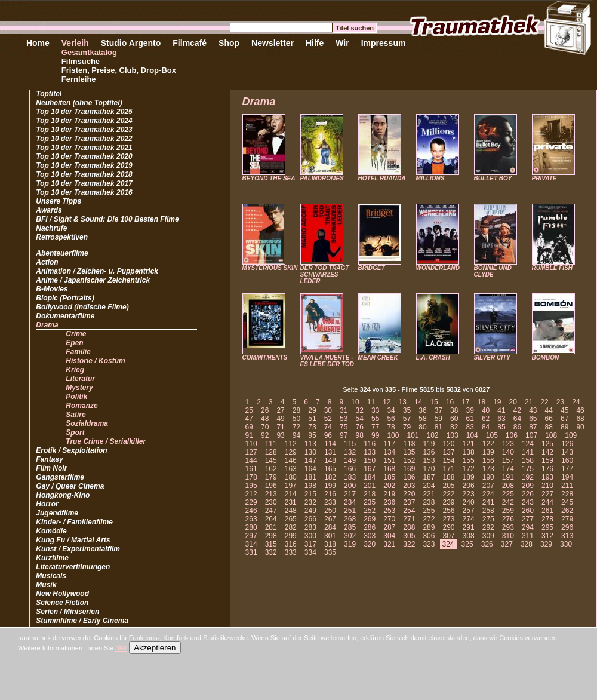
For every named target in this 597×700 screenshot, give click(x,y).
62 (486, 419)
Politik (76, 397)
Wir (342, 43)
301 (330, 536)
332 (271, 552)
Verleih (75, 43)
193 (547, 477)
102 (433, 435)
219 (389, 494)
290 (449, 527)
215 (310, 494)
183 (350, 477)
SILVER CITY (492, 357)
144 (251, 460)
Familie (78, 352)
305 (409, 536)
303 (370, 536)
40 (486, 410)
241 (488, 502)
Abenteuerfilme (62, 253)
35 (407, 410)
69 (249, 427)
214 (291, 494)
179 (271, 477)
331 (251, 552)
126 (567, 444)
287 (389, 527)
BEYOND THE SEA (269, 178)
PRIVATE (544, 178)
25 (249, 410)
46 (580, 410)
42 (517, 410)
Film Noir (51, 468)
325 (467, 544)
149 (350, 460)
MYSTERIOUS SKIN (270, 268)
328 (527, 544)
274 (469, 519)
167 (370, 469)
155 (469, 460)
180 (291, 477)
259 (508, 511)
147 (310, 460)
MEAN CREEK (378, 357)
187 (429, 477)
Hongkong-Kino (63, 495)
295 (547, 527)
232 (310, 502)
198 (310, 486)
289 (429, 527)
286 (370, 527)
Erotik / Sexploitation (71, 450)
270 (389, 519)
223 (469, 494)
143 (567, 452)
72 (296, 427)
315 (271, 544)
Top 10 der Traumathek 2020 (84, 156)
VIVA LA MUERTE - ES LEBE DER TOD (327, 361)
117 (389, 444)
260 (528, 511)
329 (546, 544)
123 (508, 444)
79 (407, 427)
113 (310, 444)
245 (567, 502)
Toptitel (49, 94)
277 (528, 519)
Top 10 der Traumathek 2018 (84, 174)
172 (469, 469)
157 (508, 460)
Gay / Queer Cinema (70, 486)
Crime (76, 334)
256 (449, 511)
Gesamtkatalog (89, 52)
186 (409, 477)
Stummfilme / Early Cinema (82, 621)
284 (330, 527)
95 (312, 435)
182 (330, 477)
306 (429, 536)
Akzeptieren (155, 648)
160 (567, 460)
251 (350, 511)
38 (454, 410)
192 (528, 477)
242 (508, 502)
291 (469, 527)
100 (393, 435)
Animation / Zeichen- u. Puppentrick (97, 271)
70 (265, 427)
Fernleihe (79, 79)
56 (391, 419)
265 (291, 519)
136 (429, 452)
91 (249, 435)
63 (501, 419)
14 (418, 402)
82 (454, 427)
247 (271, 511)
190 (488, 477)
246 (251, 511)
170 (429, 469)
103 (453, 435)
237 (409, 502)
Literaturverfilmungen (73, 567)
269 (370, 519)
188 (449, 477)
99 (375, 435)
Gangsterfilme (60, 477)
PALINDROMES (322, 178)
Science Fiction (62, 603)
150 (370, 460)
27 (280, 410)
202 (389, 486)
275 (488, 519)
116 (370, 444)
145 (271, 460)
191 (508, 477)
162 (271, 469)
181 (310, 477)
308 (469, 536)
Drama (47, 325)
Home (38, 43)
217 (350, 494)
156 (488, 460)
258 (488, 511)
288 (409, 527)
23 (560, 402)
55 (375, 419)
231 (291, 502)
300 (310, 536)
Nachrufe (51, 228)
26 (265, 410)
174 (508, 469)
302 (350, 536)
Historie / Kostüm (95, 361)
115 (350, 444)
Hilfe (315, 43)
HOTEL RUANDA (382, 178)
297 (251, 536)
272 (429, 519)
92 (265, 435)
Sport (75, 432)
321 (389, 544)
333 (291, 552)
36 (422, 410)
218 (370, 494)
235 (370, 502)
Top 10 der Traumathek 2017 (84, 183)
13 (403, 402)
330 (566, 544)
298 (271, 536)
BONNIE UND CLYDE (493, 271)
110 (251, 444)
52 (328, 419)
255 (429, 511)
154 (449, 460)
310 (508, 536)
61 (470, 419)
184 (370, 477)
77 (375, 427)
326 (487, 544)
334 (310, 552)
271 (409, 519)
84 (486, 427)
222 (449, 494)
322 (409, 544)
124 (528, 444)
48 (265, 419)
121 (469, 444)
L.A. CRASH (433, 357)
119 (429, 444)
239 (449, 502)
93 (280, 435)
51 (312, 419)
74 (328, 427)
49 (280, 419)
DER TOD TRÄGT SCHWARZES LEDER (325, 274)
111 (271, 444)
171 (449, 469)
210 (547, 486)
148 (330, 460)
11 (371, 402)
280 (251, 527)
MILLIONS (430, 178)
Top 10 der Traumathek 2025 (84, 112)
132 (350, 452)
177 (567, 469)
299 (291, 536)
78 (391, 427)
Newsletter (273, 43)
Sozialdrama (87, 423)
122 (488, 444)
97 (344, 435)
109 (571, 435)
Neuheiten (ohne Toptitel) (79, 103)
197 (291, 486)
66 (549, 419)
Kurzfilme (52, 558)
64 (517, 419)
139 (488, 452)
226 (528, 494)
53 (344, 419)
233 (330, 502)
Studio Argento (131, 43)
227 (547, 494)
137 (449, 452)
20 (513, 402)
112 (291, 444)
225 (508, 494)
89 (564, 427)
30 (328, 410)
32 (360, 410)
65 (533, 419)
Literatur (80, 379)
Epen (74, 343)
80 (422, 427)
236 (389, 502)
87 (533, 427)
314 (251, 544)
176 (547, 469)
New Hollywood (62, 594)
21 (529, 402)
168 (389, 469)
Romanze (81, 406)
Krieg (75, 370)
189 (469, 477)
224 (488, 494)
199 (330, 486)
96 (328, 435)
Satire (76, 415)
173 (488, 469)
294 (528, 527)
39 (470, 410)
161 (251, 469)
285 (350, 527)
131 (330, 452)
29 (312, 410)
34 (391, 410)
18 (481, 402)
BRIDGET (372, 268)
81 (438, 427)
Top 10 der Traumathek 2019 (84, 165)
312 (547, 536)
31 (344, 410)
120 (449, 444)
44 (549, 410)
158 (528, 460)
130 (310, 452)
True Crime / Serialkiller (106, 441)
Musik (46, 585)
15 (434, 402)
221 (429, 494)
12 (387, 402)
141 (528, 452)
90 (580, 427)
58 (422, 419)
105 (492, 435)
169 (409, 469)
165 (330, 469)
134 (389, 452)
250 (330, 511)
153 (429, 460)
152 (409, 460)
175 (528, 469)
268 (350, 519)
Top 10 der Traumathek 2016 (84, 192)
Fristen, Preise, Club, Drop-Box (119, 70)
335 (330, 552)
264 (271, 519)
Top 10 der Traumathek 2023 (84, 130)
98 (360, 435)
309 (488, 536)
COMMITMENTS (265, 357)
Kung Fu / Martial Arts (73, 540)
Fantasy (49, 459)
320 (370, 544)
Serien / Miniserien (67, 612)
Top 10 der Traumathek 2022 (84, 139)
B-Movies (52, 289)
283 (310, 527)
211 (567, 486)
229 (251, 502)
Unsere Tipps (59, 201)
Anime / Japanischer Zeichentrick (93, 280)
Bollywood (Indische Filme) (82, 307)
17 (465, 402)
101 (413, 435)
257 (469, 511)
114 (330, 444)
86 (517, 427)
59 (438, 419)
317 (310, 544)
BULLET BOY (493, 178)
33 (375, 410)
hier (121, 648)
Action (47, 262)
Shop (229, 43)
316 (291, 544)
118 (409, 444)
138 (469, 452)
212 (251, 494)
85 (501, 427)
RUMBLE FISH (552, 268)
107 (531, 435)
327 (507, 544)
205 (449, 486)
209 (528, 486)
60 (454, 419)
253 (389, 511)
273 (449, 519)
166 (350, 469)
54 (360, 419)
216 (330, 494)
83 (470, 427)
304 (389, 536)
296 (567, 527)
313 (567, 536)
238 (429, 502)
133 (370, 452)
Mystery (79, 388)
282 (291, 527)
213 (271, 494)
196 (271, 486)
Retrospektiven (62, 237)
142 (547, 452)
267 (330, 519)
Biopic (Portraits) (65, 298)
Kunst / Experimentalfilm (78, 549)
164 (310, 469)
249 (310, 511)
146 (291, 460)
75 (344, 427)
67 (564, 419)
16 (450, 402)
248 (291, 511)
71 (280, 427)
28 (296, 410)
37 (438, 410)
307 (449, 536)
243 (528, 502)
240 (469, 502)
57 (407, 419)
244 (547, 502)
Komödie (51, 531)
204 (429, 486)
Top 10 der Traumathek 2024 (84, 121)
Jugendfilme (57, 513)
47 (249, 419)
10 (355, 402)
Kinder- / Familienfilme (74, 522)
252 (370, 511)
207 (488, 486)
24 (576, 402)
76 (360, 427)
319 (350, 544)
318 (330, 544)
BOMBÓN (546, 357)
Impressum (384, 43)
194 (567, 477)
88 (549, 427)
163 (291, 469)
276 (508, 519)
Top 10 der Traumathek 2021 (84, 148)
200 (350, 486)
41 (501, 410)
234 (350, 502)
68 (580, 419)
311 (528, 536)
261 (547, 511)
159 (547, 460)
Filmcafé (190, 43)
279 (567, 519)
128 (271, 452)
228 (567, 494)
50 (296, 419)
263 (251, 519)
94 (296, 435)
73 (312, 427)
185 (389, 477)
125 (547, 444)
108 (551, 435)
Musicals (51, 576)
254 (409, 511)
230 (271, 502)
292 (488, 527)
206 (469, 486)
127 (251, 452)
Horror (47, 504)
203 (409, 486)
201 (370, 486)
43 (533, 410)
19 (497, 402)
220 (409, 494)
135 (409, 452)
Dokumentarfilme (65, 316)
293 (508, 527)
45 (564, 410)
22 (544, 402)
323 (429, 544)
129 (291, 452)
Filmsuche (81, 61)
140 (508, 452)
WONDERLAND (438, 268)
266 (310, 519)
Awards (49, 210)
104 (472, 435)
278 (547, 519)
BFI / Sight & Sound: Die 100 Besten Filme (107, 219)
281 (271, 527)
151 (389, 460)
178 (251, 477)
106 (512, 435)
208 (508, 486)
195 (251, 486)
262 (567, 511)
